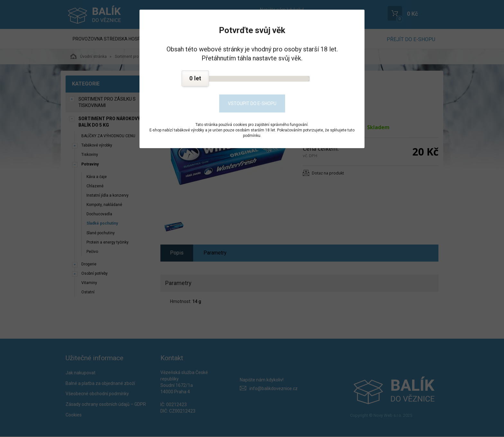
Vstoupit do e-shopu (252, 103)
